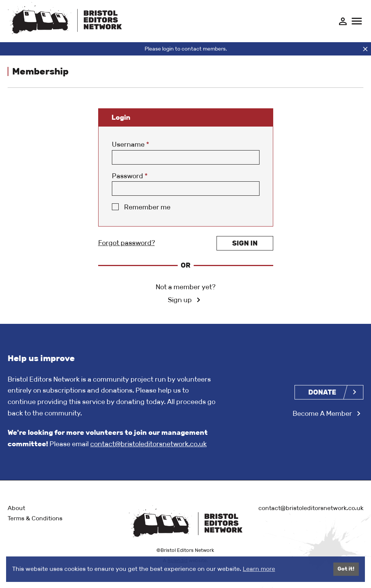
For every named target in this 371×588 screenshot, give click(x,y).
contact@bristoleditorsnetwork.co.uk (148, 444)
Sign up (180, 300)
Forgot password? (127, 243)
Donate (322, 392)
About (16, 508)
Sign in (245, 243)
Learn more (259, 569)
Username (131, 144)
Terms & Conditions (35, 518)
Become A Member (322, 414)
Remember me (147, 207)
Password (130, 176)
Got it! (346, 569)
